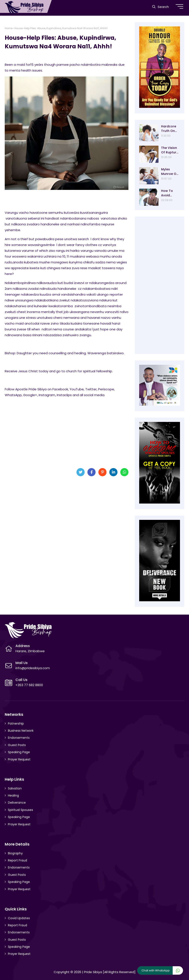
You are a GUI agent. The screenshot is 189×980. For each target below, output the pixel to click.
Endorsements (19, 738)
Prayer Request (19, 759)
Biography (15, 853)
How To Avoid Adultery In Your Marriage (170, 193)
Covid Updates (19, 918)
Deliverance (17, 803)
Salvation (15, 788)
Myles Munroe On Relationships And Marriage (170, 172)
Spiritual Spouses (21, 810)
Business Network (21, 731)
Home (9, 28)
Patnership (16, 724)
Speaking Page (19, 752)
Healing (13, 795)
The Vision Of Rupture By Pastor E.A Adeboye (170, 150)
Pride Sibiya (93, 972)
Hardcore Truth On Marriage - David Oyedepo (169, 129)
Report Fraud (18, 860)
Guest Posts (17, 745)
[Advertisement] (67, 431)
